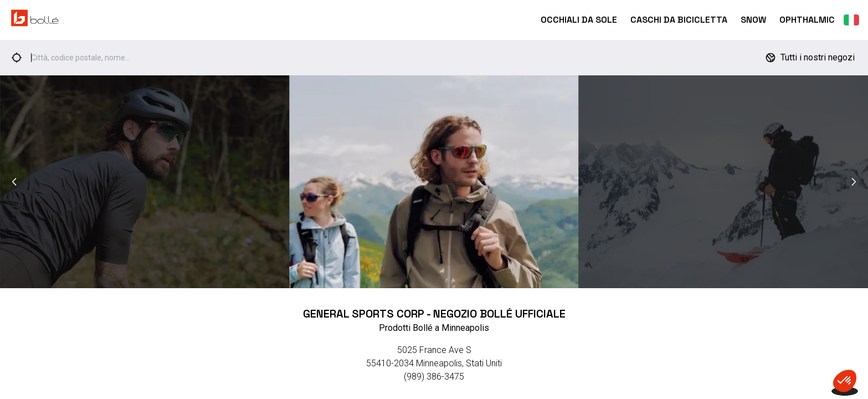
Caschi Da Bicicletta (679, 20)
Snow (753, 20)
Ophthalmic (807, 20)
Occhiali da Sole (579, 20)
